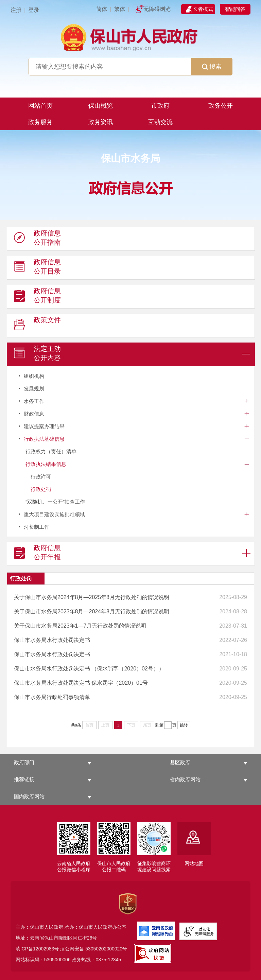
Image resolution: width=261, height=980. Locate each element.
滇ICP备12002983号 (37, 949)
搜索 (212, 67)
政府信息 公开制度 (37, 297)
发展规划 (34, 389)
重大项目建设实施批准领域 (54, 514)
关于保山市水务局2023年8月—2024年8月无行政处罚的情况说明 (92, 611)
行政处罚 (41, 489)
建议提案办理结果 (44, 426)
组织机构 (34, 376)
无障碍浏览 (157, 9)
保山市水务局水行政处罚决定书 (52, 640)
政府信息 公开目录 (37, 268)
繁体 (120, 9)
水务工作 (34, 401)
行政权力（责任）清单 (51, 451)
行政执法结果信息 (46, 464)
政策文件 (37, 326)
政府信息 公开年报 (37, 554)
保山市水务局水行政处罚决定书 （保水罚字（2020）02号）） (89, 669)
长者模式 (203, 9)
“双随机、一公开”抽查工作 (55, 502)
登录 (34, 10)
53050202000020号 (106, 949)
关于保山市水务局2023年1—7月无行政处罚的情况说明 (80, 626)
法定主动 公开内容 (37, 355)
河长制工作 (37, 527)
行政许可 (41, 477)
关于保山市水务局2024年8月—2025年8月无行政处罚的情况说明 (92, 597)
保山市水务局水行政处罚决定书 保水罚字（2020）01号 (81, 683)
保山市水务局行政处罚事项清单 (52, 697)
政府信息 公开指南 (37, 239)
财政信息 (34, 414)
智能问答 (235, 9)
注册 (16, 10)
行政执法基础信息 (44, 439)
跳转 (184, 725)
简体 (102, 9)
